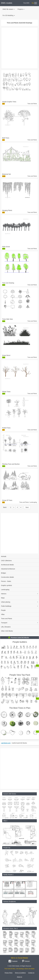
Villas (3, 614)
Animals (4, 556)
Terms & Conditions (20, 973)
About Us (19, 977)
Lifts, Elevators (6, 627)
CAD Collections (6, 561)
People (3, 610)
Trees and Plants (6, 619)
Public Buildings (19, 606)
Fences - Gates (6, 581)
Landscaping (5, 590)
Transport (19, 623)
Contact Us (31, 973)
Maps (3, 598)
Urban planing (19, 602)
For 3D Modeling (9, 15)
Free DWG (26, 3)
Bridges (3, 573)
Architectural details (7, 565)
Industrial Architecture (8, 569)
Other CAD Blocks (7, 631)
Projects (21, 9)
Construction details (7, 577)
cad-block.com (6, 743)
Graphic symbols (6, 585)
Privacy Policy (9, 973)
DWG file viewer (9, 9)
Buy (33, 3)
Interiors (19, 594)
